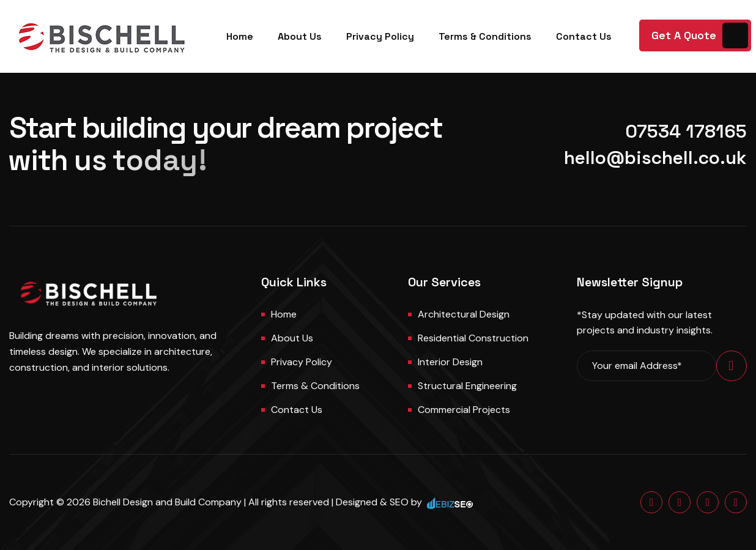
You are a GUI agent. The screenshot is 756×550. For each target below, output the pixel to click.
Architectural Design (464, 314)
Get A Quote (684, 35)
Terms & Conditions (485, 36)
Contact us (297, 410)
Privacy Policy (380, 36)
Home (240, 36)
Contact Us (584, 36)
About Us (300, 36)
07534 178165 (686, 131)
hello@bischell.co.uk (655, 158)
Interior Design (450, 362)
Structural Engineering (467, 386)
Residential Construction (473, 338)
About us (292, 338)
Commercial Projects (464, 410)
